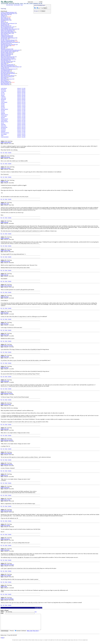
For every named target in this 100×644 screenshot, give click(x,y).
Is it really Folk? (4, 68)
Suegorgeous (3, 130)
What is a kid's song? (5, 18)
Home (22, 5)
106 (14, 58)
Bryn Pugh (3, 108)
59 (14, 79)
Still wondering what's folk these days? (8, 13)
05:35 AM (24, 104)
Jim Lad (2, 123)
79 (19, 42)
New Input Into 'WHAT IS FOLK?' (7, 72)
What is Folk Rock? (4, 74)
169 (14, 61)
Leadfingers (3, 97)
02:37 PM (23, 130)
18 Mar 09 (19, 88)
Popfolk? (2, 21)
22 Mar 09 (19, 135)
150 (15, 32)
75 (6, 16)
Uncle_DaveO (4, 91)
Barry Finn (3, 94)
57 (11, 43)
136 (12, 28)
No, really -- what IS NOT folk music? (8, 40)
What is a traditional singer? (6, 28)
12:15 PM (23, 109)
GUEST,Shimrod (4, 102)
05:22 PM (23, 134)
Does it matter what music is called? (7, 59)
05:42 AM (24, 126)
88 (7, 22)
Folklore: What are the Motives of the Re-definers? (10, 67)
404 (12, 49)
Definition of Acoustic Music (6, 54)
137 (10, 26)
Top (4, 153)
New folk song (3, 17)
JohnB (2, 135)
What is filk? (3, 48)
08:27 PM (23, 94)
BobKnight (3, 113)
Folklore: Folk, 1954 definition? (7, 30)
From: (2, 142)
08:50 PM (23, 98)
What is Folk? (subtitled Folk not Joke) (8, 66)
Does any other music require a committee (8, 51)
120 (13, 33)
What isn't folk (3, 22)
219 (16, 57)
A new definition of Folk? (5, 70)
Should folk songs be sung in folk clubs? (8, 44)
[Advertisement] (42, 23)
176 (16, 40)
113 (12, 53)
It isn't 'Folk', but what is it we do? (7, 61)
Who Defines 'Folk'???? (5, 20)
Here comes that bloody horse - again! (8, 27)
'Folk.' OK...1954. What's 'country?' (7, 31)
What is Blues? (4, 47)
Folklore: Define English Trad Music (7, 32)
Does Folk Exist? (4, 24)
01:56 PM (23, 119)
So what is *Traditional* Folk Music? (8, 12)
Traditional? (3, 16)
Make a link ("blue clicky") (33, 634)
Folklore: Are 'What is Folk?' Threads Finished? (9, 42)
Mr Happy (3, 104)
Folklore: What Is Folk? (5, 14)
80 (7, 47)
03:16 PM (23, 123)
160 (14, 41)
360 (12, 36)
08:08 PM (23, 90)
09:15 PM (23, 101)
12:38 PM (23, 113)
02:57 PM (23, 120)
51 (10, 81)
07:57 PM (23, 88)
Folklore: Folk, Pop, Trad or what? (7, 64)
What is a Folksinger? (5, 81)
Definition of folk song (5, 26)
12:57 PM (23, 116)
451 (15, 59)
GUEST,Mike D (4, 88)
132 (10, 60)
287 (11, 20)
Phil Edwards (3, 90)
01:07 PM (23, 117)
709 (8, 24)
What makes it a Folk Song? (6, 49)
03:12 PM (23, 122)
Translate (10, 153)
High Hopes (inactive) (5, 133)
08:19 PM (23, 92)
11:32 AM (24, 105)
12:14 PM (23, 108)
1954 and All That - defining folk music (8, 38)
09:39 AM (24, 129)
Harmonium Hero (4, 127)
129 (17, 44)
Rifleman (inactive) (4, 109)
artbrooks (3, 95)
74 (8, 34)
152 (17, 51)
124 (20, 67)
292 (10, 19)
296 (10, 46)
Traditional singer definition (6, 36)
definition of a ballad (5, 56)
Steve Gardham (4, 134)
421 (16, 12)
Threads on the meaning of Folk (7, 58)
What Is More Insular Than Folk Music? (8, 73)
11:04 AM (24, 135)
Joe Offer (3, 92)
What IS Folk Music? (5, 60)
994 (16, 38)
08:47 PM (23, 97)
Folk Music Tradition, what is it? (7, 52)
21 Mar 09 (19, 131)
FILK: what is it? (4, 80)
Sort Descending (17, 5)
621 (12, 37)
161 (16, 13)
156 (11, 14)
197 (10, 56)
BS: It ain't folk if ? (4, 39)
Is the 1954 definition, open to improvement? (9, 29)
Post (1, 153)
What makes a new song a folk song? (7, 23)
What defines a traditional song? (7, 41)
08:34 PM (23, 95)
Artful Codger (4, 98)
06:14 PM (23, 137)
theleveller (3, 117)
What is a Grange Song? (5, 84)
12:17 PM (23, 110)
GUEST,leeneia (4, 116)
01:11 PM (24, 133)
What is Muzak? (4, 78)
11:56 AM (24, 106)
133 (14, 30)
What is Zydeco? (4, 34)
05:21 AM (24, 102)
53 (9, 18)
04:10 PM (23, 124)
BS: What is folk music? (5, 82)
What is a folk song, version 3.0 (6, 77)
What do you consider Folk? (6, 53)
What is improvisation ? (5, 83)
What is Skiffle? (4, 63)
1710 (16, 23)
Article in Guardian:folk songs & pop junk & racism (10, 50)
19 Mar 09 (19, 102)
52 (12, 54)
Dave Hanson (3, 129)
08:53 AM (24, 127)
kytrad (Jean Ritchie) (5, 137)
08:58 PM (23, 99)
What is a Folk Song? (5, 19)
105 (18, 29)
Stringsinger (3, 124)
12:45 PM (23, 115)
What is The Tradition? (5, 46)
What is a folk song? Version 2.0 (7, 79)
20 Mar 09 (19, 126)
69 (11, 82)
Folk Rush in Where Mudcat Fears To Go (8, 69)
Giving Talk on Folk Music (6, 62)
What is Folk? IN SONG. (5, 71)
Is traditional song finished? (6, 37)
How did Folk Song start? (5, 43)
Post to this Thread (10, 5)
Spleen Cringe (4, 126)
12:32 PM (23, 112)
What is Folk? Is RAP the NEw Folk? (8, 57)
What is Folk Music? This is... (6, 33)
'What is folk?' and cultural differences (8, 76)
